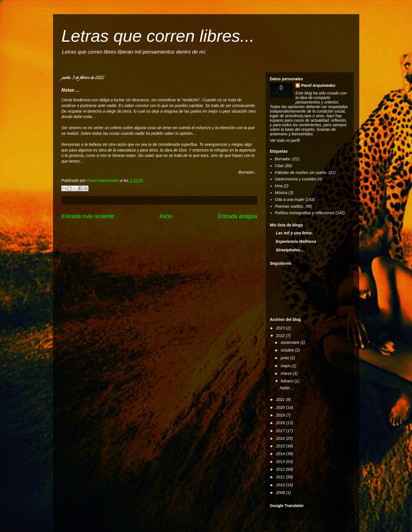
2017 (281, 431)
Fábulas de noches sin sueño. (301, 173)
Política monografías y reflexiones (305, 213)
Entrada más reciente (88, 216)
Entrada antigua (237, 216)
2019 (281, 415)
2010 (281, 485)
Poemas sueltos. (290, 206)
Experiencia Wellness (296, 241)
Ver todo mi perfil (285, 140)
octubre (288, 350)
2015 (281, 446)
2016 (281, 438)
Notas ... (287, 388)
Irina (279, 186)
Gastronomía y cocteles (296, 179)
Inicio (166, 216)
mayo (286, 366)
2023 (281, 328)
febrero (288, 381)
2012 (281, 469)
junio (285, 358)
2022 (281, 336)
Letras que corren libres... (158, 36)
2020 (281, 407)
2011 (281, 477)
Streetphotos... (290, 250)
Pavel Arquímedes (318, 85)
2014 (281, 454)
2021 (281, 399)
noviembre (290, 342)
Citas (279, 166)
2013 (281, 462)
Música (281, 193)
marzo (287, 373)
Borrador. (283, 159)
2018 (281, 423)
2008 (281, 493)
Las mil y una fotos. (294, 233)
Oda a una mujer (290, 199)
